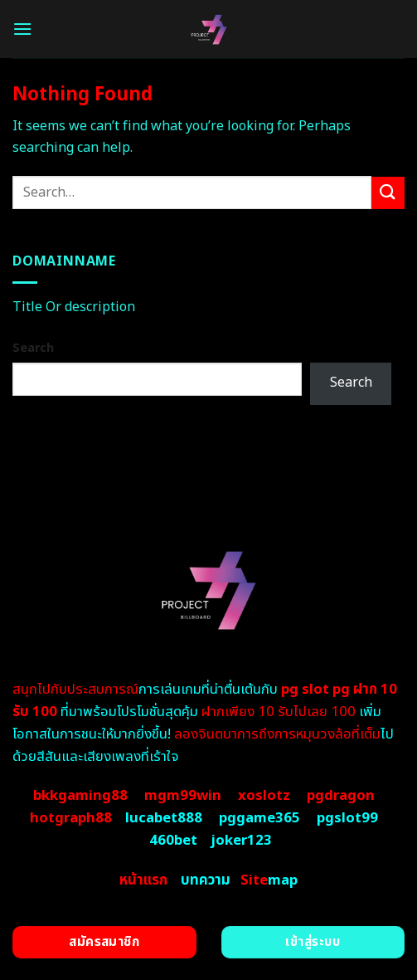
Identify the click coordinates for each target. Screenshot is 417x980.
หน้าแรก (143, 880)
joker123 (241, 841)
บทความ (206, 880)
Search (33, 348)
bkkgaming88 (80, 796)
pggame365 (259, 818)
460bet (173, 841)
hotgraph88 (71, 818)
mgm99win (183, 796)
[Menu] (22, 29)
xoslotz (264, 796)
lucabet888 (164, 818)
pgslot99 (347, 818)
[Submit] (388, 193)
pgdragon (341, 796)
